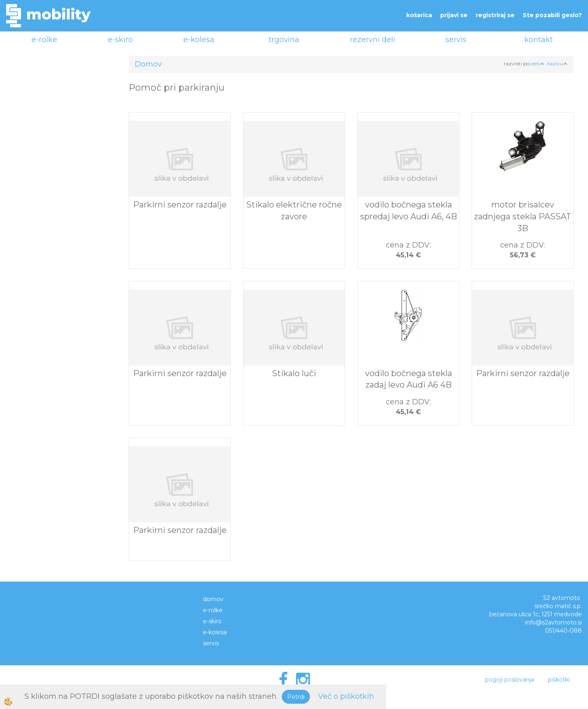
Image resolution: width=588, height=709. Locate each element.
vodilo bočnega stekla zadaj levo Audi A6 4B (409, 379)
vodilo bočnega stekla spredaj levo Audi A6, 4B (409, 211)
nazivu (557, 64)
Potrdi (296, 697)
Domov (148, 64)
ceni (537, 64)
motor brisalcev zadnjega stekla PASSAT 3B (523, 216)
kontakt (539, 40)
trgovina (284, 40)
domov (213, 599)
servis (456, 40)
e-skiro (120, 40)
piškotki (559, 680)
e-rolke (44, 40)
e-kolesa (199, 40)
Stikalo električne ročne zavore (294, 211)
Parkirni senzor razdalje (180, 205)
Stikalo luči (294, 373)
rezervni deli (373, 40)
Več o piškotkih (346, 696)
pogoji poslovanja (510, 680)
